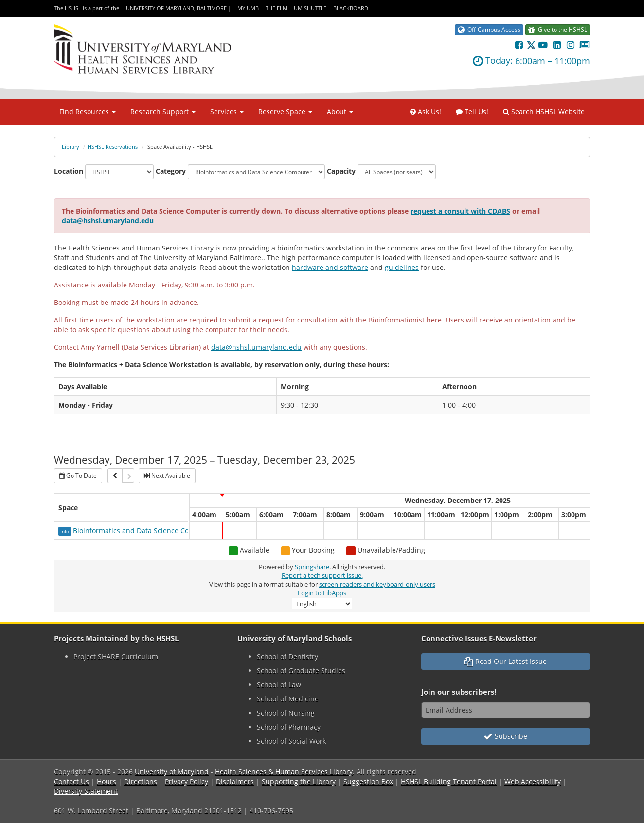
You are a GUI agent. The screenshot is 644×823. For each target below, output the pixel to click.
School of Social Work (291, 741)
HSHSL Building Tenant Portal (449, 781)
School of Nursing (286, 713)
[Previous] (115, 476)
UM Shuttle (310, 8)
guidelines (402, 267)
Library (71, 147)
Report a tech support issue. (322, 576)
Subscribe (505, 736)
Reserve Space (285, 112)
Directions (141, 781)
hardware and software (330, 267)
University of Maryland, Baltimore (176, 8)
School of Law (279, 685)
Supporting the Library (299, 781)
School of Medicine (288, 699)
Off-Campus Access (489, 29)
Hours (107, 781)
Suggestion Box (368, 781)
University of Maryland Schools (295, 638)
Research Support (163, 112)
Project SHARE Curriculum (116, 656)
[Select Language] (322, 604)
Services (227, 112)
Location (69, 171)
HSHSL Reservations (113, 147)
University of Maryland (172, 772)
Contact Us (72, 781)
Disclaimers (235, 781)
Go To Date (78, 475)
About (340, 112)
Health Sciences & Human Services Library (284, 772)
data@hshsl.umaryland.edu (108, 221)
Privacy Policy (187, 781)
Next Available (167, 475)
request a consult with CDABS (460, 211)
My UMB (248, 8)
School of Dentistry (287, 656)
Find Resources (88, 112)
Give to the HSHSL (558, 29)
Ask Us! (426, 112)
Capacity (341, 171)
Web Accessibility (533, 781)
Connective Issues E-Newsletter (479, 638)
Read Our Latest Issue (505, 661)
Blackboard (351, 8)
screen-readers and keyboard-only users (377, 584)
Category (171, 171)
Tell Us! (472, 112)
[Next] (128, 475)
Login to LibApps (322, 593)
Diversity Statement (86, 791)
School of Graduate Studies (301, 671)
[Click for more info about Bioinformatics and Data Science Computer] (66, 530)
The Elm (277, 8)
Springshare (312, 567)
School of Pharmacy (289, 727)
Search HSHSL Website (544, 112)
